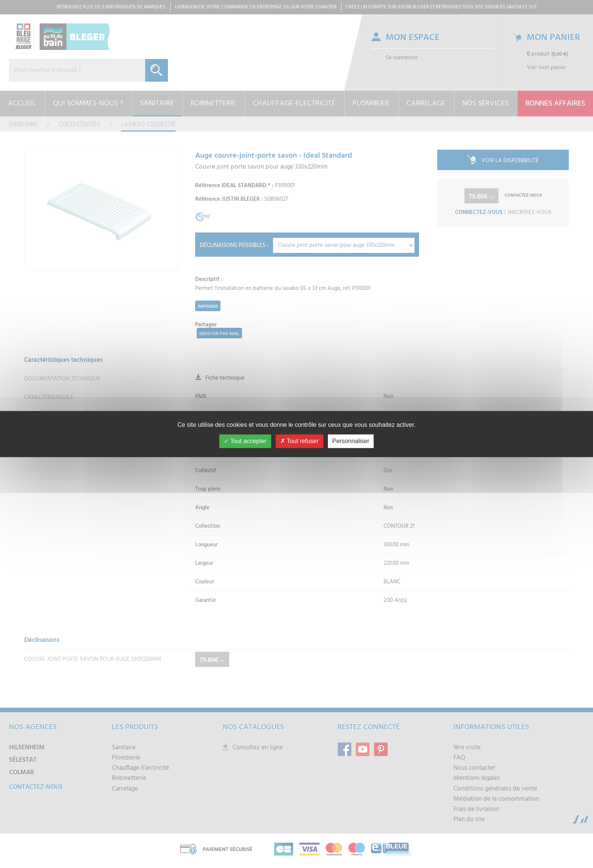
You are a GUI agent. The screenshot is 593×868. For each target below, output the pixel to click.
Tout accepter (245, 441)
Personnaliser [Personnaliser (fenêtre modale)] (351, 441)
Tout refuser (300, 441)
